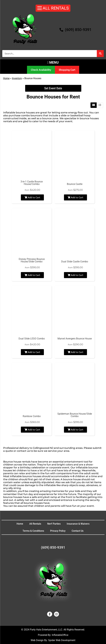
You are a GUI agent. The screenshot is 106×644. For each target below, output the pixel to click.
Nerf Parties (54, 524)
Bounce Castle (75, 184)
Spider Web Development (62, 640)
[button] (53, 63)
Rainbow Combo (32, 416)
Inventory (17, 78)
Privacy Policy (58, 531)
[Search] (100, 54)
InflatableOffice (60, 635)
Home (6, 78)
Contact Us (78, 531)
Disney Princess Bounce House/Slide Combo (32, 260)
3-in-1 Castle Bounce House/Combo (32, 183)
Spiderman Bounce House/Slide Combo (75, 415)
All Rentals (35, 524)
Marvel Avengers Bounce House (75, 339)
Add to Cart (32, 197)
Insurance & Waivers (78, 524)
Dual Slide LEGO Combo (32, 339)
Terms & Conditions (33, 531)
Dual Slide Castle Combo (75, 262)
